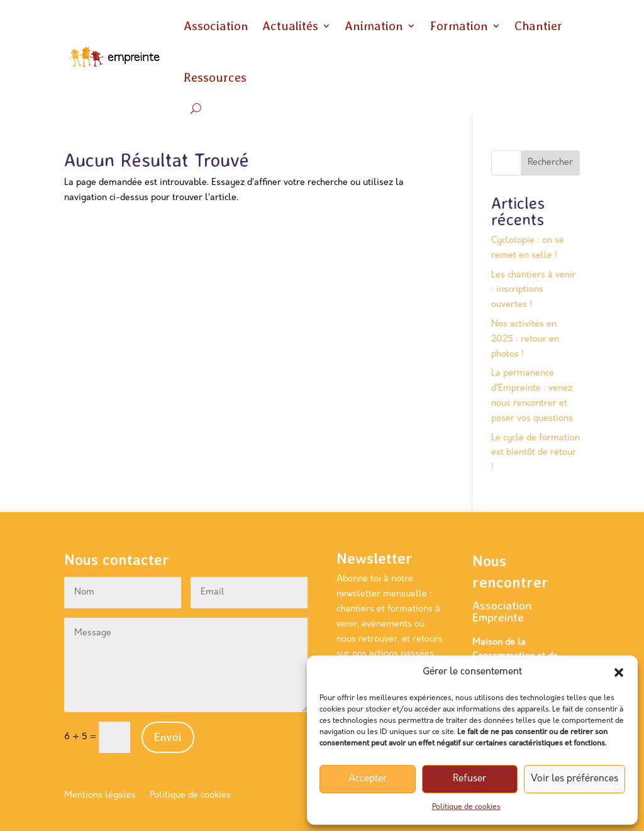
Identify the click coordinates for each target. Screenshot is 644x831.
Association (216, 26)
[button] (619, 672)
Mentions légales (100, 796)
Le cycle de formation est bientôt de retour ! (536, 453)
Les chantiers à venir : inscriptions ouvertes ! (534, 290)
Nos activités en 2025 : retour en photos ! (525, 339)
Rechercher (550, 163)
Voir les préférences (575, 779)
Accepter (368, 779)
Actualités (290, 26)
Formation (459, 26)
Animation (374, 26)
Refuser (469, 779)
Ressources (215, 77)
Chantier (538, 26)
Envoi (168, 737)
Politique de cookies (466, 807)
